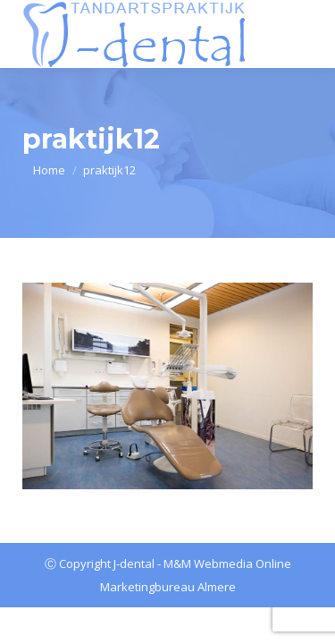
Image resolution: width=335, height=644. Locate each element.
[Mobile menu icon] (302, 34)
